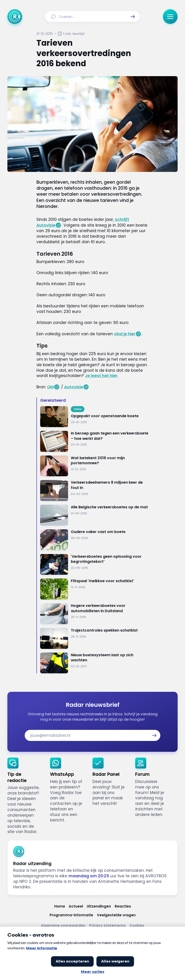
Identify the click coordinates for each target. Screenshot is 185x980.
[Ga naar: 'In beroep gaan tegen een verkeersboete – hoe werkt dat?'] (94, 441)
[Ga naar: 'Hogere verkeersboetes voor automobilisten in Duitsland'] (94, 614)
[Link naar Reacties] (123, 906)
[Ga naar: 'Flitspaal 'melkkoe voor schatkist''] (94, 589)
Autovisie (74, 387)
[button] (133, 17)
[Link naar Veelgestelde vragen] (116, 915)
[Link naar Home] (60, 906)
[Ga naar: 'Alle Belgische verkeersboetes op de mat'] (94, 515)
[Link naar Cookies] (137, 925)
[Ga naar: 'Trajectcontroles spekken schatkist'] (94, 638)
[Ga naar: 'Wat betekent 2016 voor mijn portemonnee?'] (94, 466)
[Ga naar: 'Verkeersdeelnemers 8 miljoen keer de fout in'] (94, 490)
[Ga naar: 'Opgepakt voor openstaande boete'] (94, 417)
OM (50, 387)
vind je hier (125, 334)
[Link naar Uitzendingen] (99, 906)
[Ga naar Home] (15, 17)
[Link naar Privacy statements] (107, 925)
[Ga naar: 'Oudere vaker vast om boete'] (94, 540)
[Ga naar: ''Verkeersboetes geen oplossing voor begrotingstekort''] (94, 565)
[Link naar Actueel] (76, 906)
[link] (25, 796)
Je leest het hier (101, 376)
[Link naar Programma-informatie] (71, 915)
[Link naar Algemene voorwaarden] (63, 925)
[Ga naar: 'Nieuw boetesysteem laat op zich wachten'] (94, 663)
